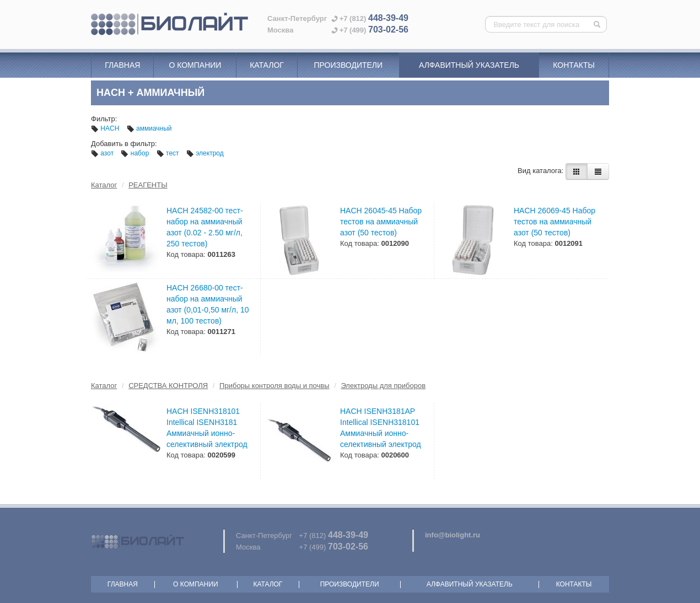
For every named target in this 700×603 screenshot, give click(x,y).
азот (103, 153)
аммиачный (149, 128)
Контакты (574, 65)
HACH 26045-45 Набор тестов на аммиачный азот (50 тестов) (381, 222)
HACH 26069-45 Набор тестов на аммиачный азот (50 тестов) (554, 222)
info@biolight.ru (453, 535)
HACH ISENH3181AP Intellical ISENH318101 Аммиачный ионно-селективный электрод (381, 428)
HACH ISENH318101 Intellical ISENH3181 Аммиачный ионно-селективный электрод (207, 428)
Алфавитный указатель (469, 65)
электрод (205, 153)
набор (136, 153)
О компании (195, 65)
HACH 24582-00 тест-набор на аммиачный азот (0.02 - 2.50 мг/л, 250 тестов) (205, 227)
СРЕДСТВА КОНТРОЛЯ (168, 386)
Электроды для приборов (383, 386)
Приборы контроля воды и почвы (274, 386)
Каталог (267, 65)
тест (169, 153)
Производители (348, 65)
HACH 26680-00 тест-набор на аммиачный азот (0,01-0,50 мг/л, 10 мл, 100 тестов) (208, 304)
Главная (122, 65)
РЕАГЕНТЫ (148, 185)
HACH (106, 128)
